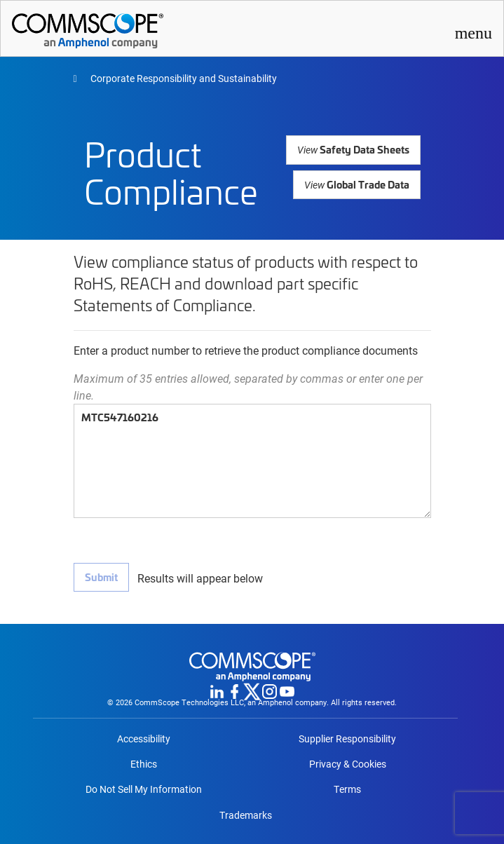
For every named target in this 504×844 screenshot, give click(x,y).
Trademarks (246, 815)
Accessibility (144, 739)
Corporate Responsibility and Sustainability (183, 78)
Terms (347, 789)
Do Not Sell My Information (144, 789)
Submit (101, 577)
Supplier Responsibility (347, 739)
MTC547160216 (252, 461)
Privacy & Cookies (348, 764)
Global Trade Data (357, 183)
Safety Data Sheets (355, 149)
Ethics (144, 764)
